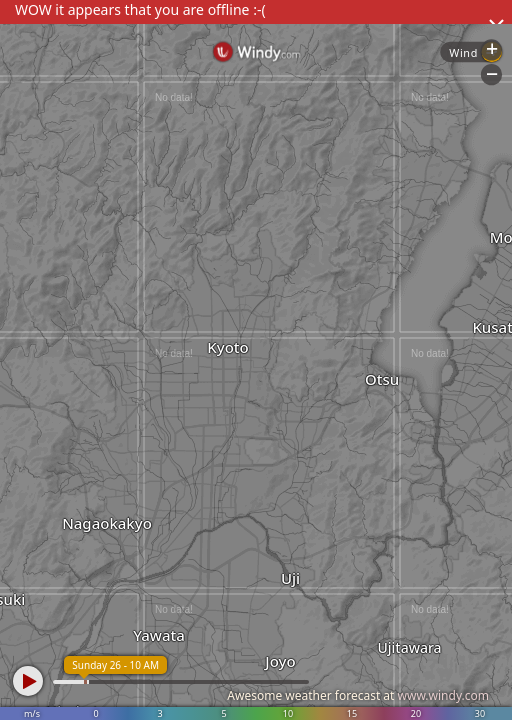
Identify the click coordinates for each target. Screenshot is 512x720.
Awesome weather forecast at (358, 695)
